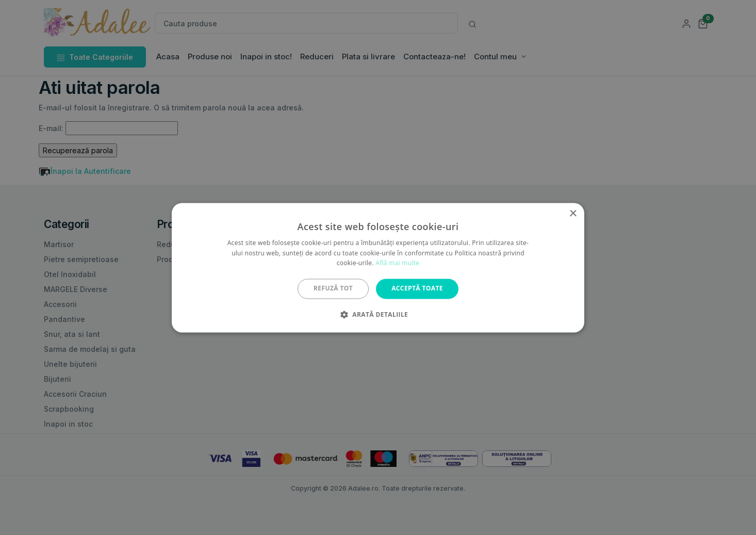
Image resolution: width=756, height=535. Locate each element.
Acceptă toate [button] (417, 289)
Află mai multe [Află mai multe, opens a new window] (397, 263)
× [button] (573, 214)
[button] (378, 314)
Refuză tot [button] (333, 289)
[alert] (378, 267)
